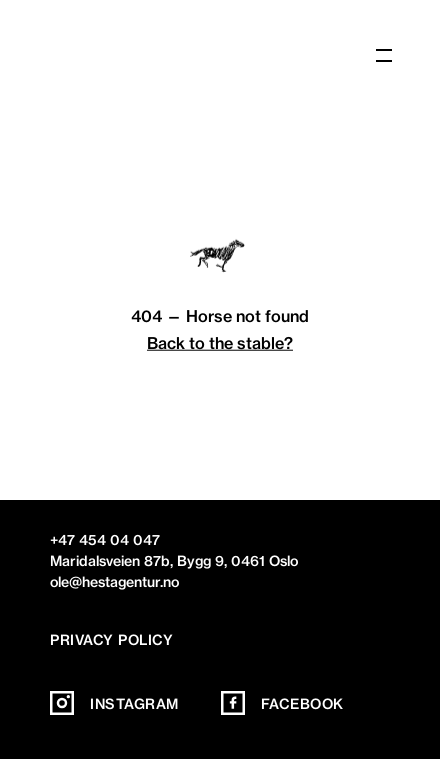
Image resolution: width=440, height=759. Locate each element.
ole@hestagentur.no (114, 582)
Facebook (282, 704)
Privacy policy (111, 640)
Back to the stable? (220, 343)
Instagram (114, 704)
